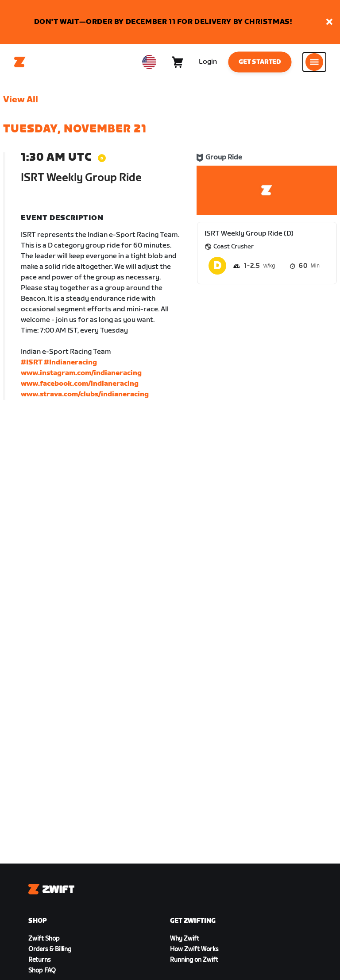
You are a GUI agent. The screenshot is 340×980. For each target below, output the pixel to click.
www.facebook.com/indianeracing (80, 384)
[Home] (20, 62)
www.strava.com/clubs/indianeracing (85, 394)
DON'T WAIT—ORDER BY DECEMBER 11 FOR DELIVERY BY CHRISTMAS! (163, 22)
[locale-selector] (149, 62)
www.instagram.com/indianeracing (81, 373)
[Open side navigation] (314, 62)
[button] (329, 22)
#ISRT (32, 362)
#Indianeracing (70, 362)
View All (21, 100)
